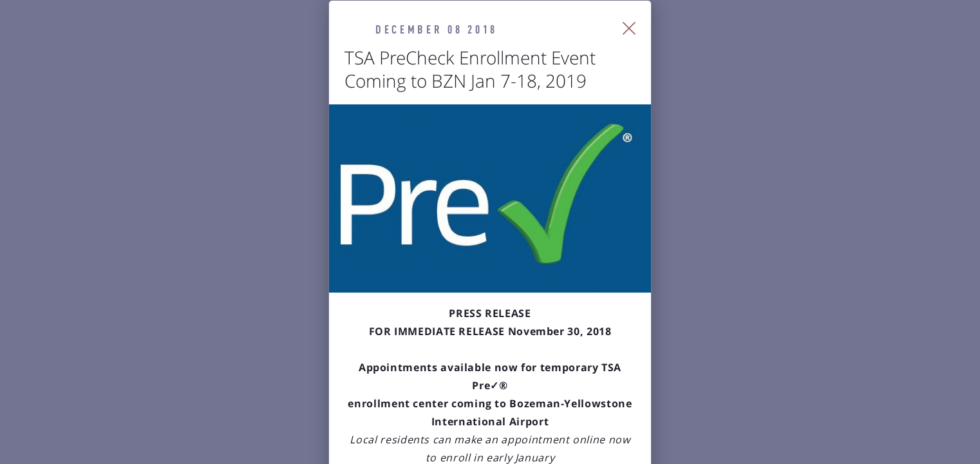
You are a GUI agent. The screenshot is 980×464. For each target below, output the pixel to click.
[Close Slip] (777, 45)
